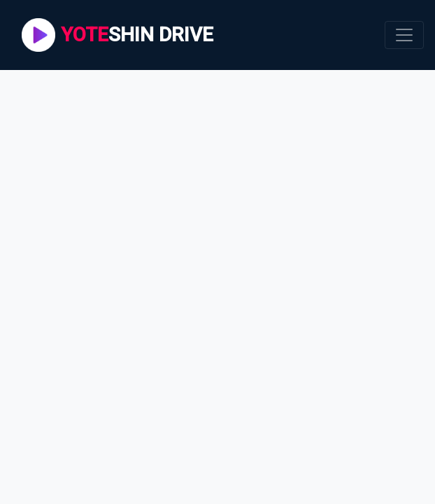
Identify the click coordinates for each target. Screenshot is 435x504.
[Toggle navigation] (404, 35)
